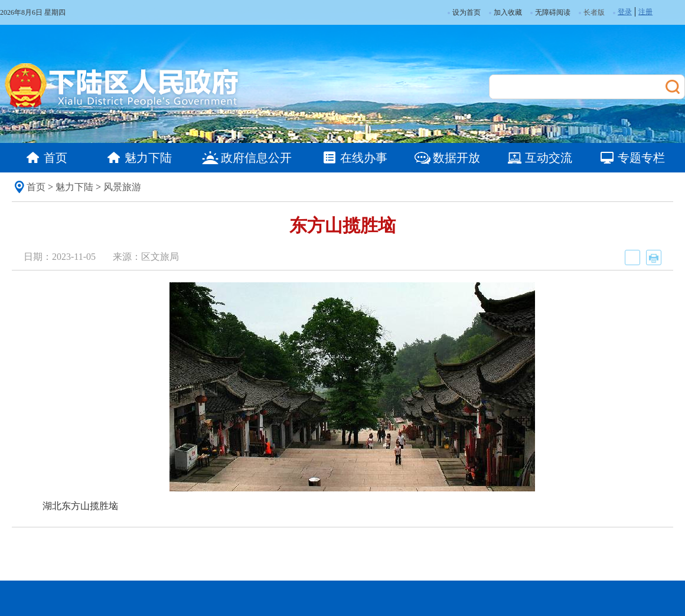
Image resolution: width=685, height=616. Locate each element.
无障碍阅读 (550, 12)
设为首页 (464, 12)
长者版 (594, 12)
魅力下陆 (74, 187)
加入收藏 (505, 12)
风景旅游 (122, 187)
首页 (36, 187)
